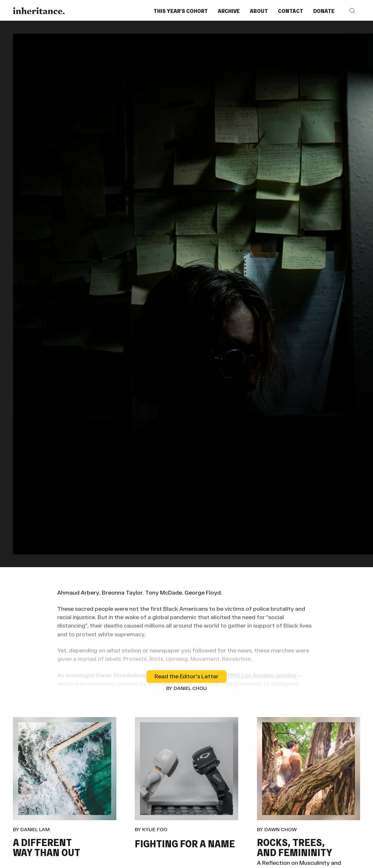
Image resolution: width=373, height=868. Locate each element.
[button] (352, 11)
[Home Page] (39, 11)
